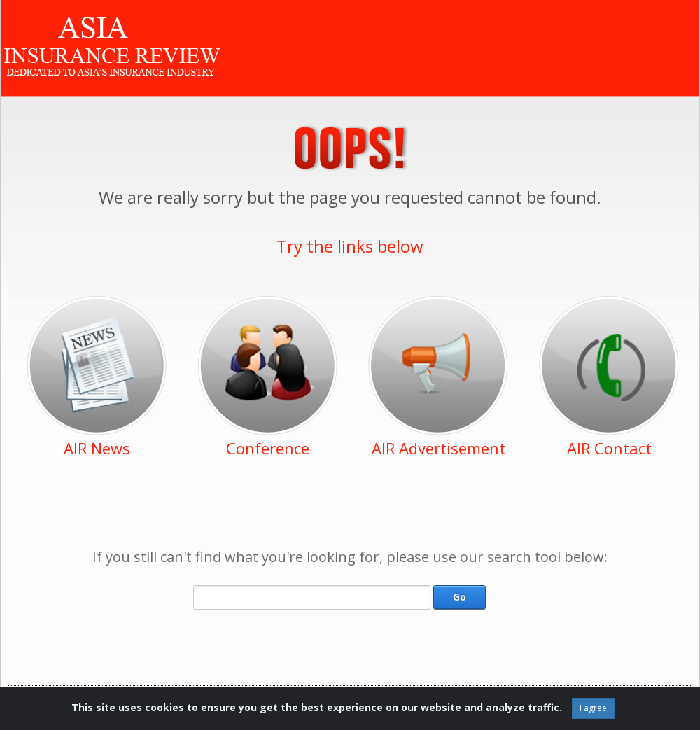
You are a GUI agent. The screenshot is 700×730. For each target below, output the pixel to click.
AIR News (97, 448)
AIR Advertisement (439, 448)
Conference (268, 448)
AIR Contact (609, 448)
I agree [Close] (593, 708)
